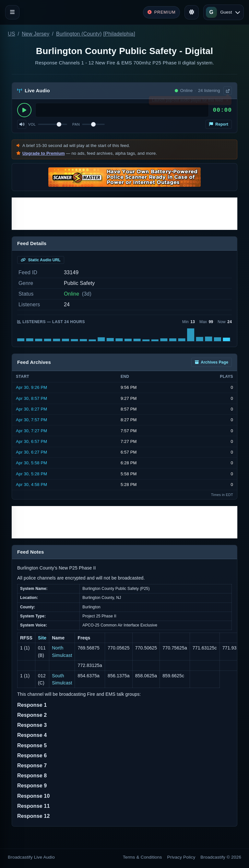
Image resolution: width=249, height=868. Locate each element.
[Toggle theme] (192, 12)
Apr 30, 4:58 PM (31, 485)
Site (42, 638)
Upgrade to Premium (44, 153)
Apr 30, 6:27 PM (31, 452)
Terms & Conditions (142, 857)
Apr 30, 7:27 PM (31, 431)
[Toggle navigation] (12, 12)
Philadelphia (119, 34)
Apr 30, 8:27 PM (31, 409)
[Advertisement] (124, 214)
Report (219, 124)
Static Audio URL (41, 260)
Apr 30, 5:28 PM (31, 474)
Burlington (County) (79, 34)
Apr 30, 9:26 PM (31, 387)
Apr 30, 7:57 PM (31, 420)
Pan (76, 124)
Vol (32, 124)
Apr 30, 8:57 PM (31, 398)
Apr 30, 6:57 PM (31, 441)
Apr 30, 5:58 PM (31, 463)
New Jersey (36, 34)
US (12, 34)
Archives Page (212, 362)
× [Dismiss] (227, 102)
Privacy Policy (181, 857)
